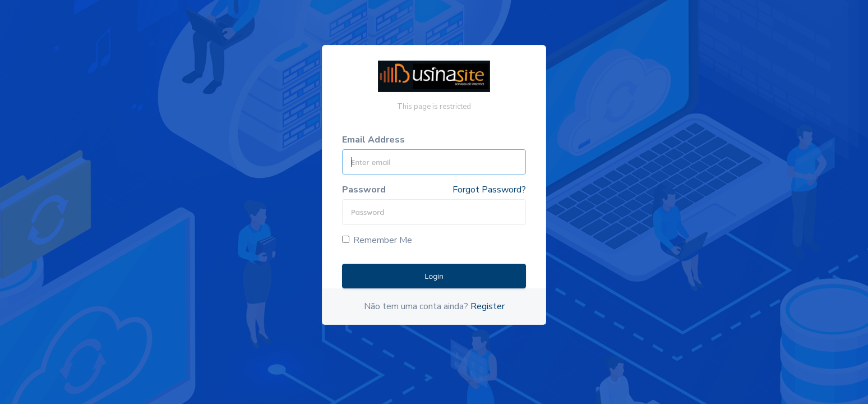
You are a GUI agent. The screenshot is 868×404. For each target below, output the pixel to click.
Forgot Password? (489, 190)
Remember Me (377, 240)
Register (488, 306)
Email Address (373, 140)
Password (364, 190)
